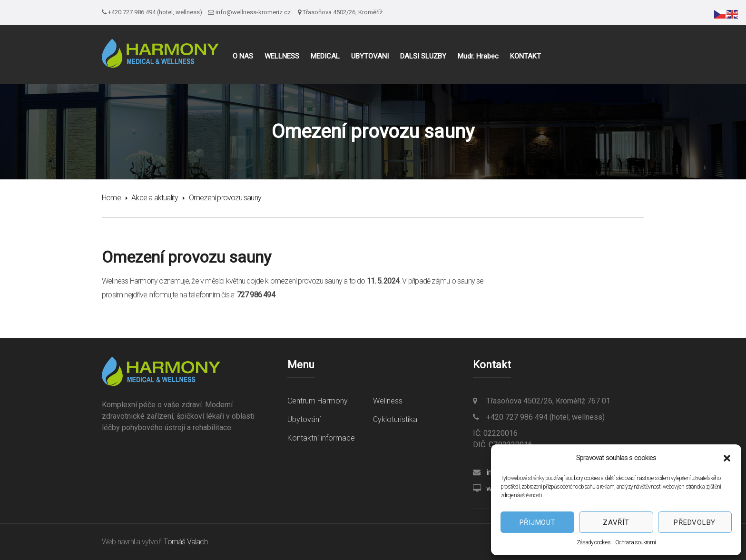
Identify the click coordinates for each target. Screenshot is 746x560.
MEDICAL (325, 56)
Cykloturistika (395, 419)
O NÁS (243, 56)
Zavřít (616, 522)
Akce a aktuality (155, 198)
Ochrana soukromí (635, 542)
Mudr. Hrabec (478, 56)
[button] (727, 458)
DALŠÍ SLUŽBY (423, 56)
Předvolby (695, 522)
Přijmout (538, 522)
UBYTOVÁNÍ (370, 56)
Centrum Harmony (318, 401)
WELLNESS (282, 56)
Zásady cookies (594, 542)
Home (111, 198)
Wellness (388, 401)
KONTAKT (525, 56)
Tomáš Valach (185, 542)
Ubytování (304, 419)
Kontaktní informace (321, 438)
